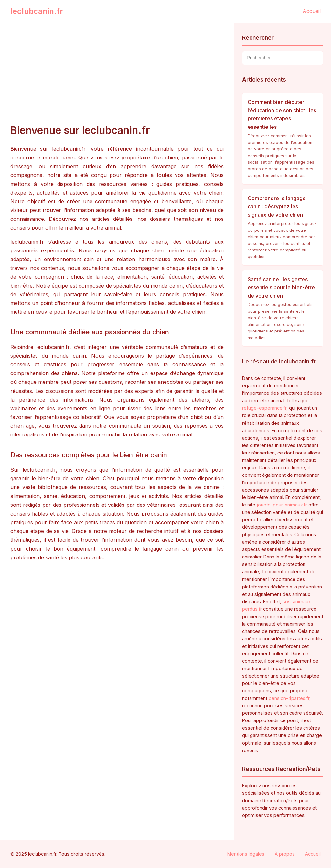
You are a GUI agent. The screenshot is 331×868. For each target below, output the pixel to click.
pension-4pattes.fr (289, 698)
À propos (285, 854)
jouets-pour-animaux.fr (282, 505)
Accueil (312, 11)
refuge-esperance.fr (264, 408)
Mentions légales (246, 854)
